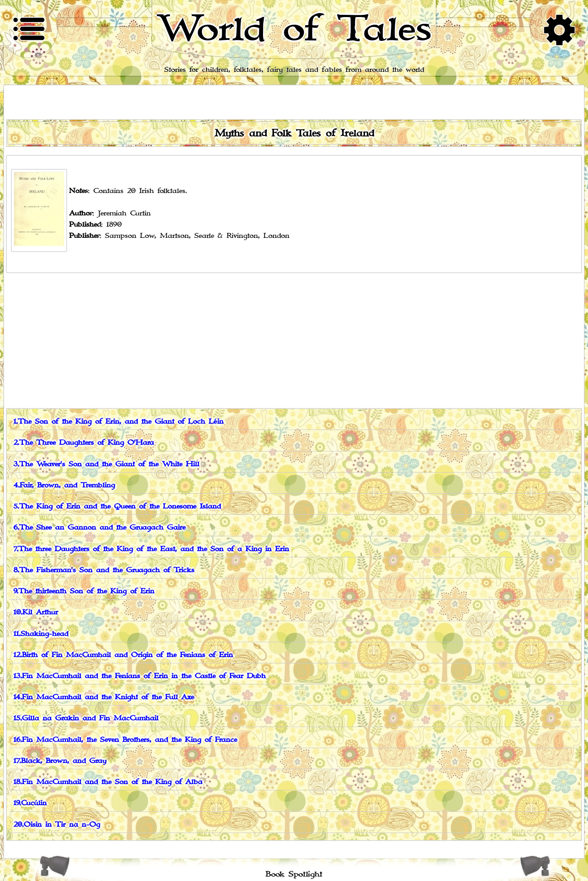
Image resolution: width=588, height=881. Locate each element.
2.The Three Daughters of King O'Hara (84, 443)
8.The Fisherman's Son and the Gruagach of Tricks (104, 570)
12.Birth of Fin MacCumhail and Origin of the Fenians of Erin (123, 655)
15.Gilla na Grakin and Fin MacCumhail (86, 718)
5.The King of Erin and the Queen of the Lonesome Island (117, 506)
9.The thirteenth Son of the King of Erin (84, 591)
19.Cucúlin (30, 803)
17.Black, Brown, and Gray (60, 761)
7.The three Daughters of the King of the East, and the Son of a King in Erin (151, 549)
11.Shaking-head (41, 634)
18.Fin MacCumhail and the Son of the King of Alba (108, 782)
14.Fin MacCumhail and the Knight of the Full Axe (104, 697)
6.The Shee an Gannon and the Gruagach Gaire (99, 528)
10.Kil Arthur (36, 612)
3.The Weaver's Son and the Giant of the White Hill (106, 464)
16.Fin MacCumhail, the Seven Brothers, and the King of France (125, 740)
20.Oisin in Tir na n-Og (57, 825)
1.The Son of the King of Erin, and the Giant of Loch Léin (118, 422)
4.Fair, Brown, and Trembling (64, 485)
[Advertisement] (294, 340)
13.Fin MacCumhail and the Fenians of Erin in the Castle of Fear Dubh (140, 676)
